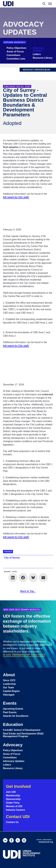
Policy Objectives (17, 48)
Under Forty (13, 803)
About (9, 675)
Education (13, 724)
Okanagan (9, 695)
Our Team (9, 688)
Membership (13, 796)
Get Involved (18, 786)
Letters (37, 54)
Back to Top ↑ (28, 591)
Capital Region (11, 691)
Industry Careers (15, 810)
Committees (13, 55)
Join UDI (11, 792)
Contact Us (12, 822)
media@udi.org (46, 842)
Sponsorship (13, 799)
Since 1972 (9, 680)
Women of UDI (14, 806)
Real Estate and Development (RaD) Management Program (23, 735)
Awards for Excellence (16, 716)
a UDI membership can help (24, 655)
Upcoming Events (13, 709)
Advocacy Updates (39, 49)
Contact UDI (18, 817)
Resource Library (43, 58)
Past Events (10, 712)
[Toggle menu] (50, 4)
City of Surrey (12, 558)
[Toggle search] (44, 4)
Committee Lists (16, 59)
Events (10, 703)
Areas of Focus (15, 52)
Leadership (9, 684)
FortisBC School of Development (22, 730)
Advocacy (13, 745)
